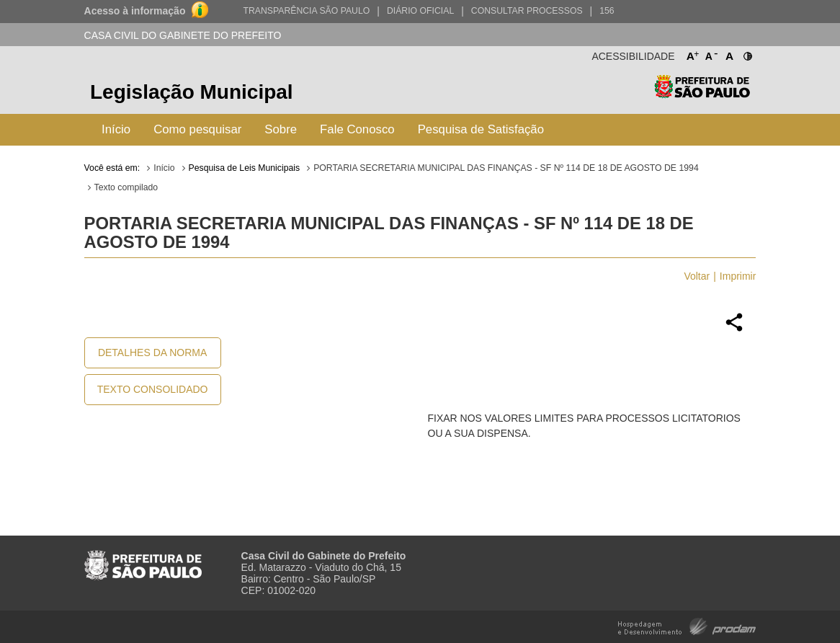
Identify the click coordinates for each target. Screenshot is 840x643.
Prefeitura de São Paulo (702, 94)
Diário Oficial (420, 11)
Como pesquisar (197, 129)
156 (607, 11)
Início (116, 129)
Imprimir (738, 276)
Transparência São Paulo (306, 11)
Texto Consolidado (153, 389)
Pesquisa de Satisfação (481, 129)
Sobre (281, 129)
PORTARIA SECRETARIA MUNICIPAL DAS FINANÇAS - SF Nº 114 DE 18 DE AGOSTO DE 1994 (506, 168)
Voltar (697, 276)
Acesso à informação (135, 11)
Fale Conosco (357, 129)
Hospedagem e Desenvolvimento (687, 625)
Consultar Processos (527, 11)
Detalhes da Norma (152, 352)
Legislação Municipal (192, 92)
